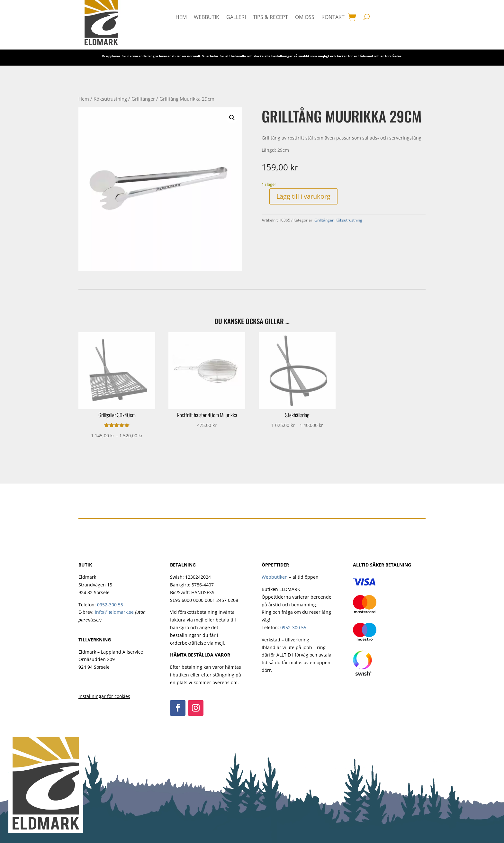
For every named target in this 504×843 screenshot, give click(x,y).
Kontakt (333, 17)
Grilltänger (143, 99)
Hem (84, 99)
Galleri (236, 17)
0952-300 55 (110, 605)
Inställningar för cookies (104, 696)
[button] (232, 118)
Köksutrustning (110, 99)
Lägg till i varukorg (303, 196)
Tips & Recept (270, 17)
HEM (181, 17)
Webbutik (207, 17)
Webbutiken (275, 577)
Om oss (305, 17)
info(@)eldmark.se (114, 612)
